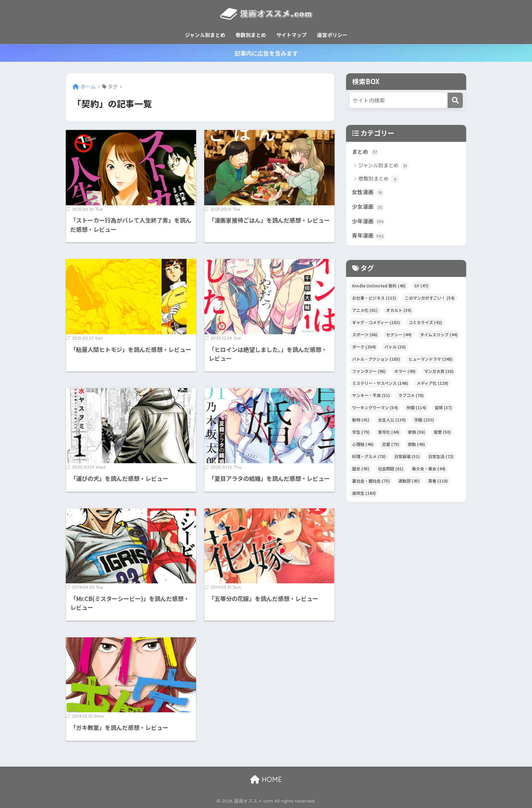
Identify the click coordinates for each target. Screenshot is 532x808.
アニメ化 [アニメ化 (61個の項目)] (365, 313)
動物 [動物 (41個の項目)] (361, 423)
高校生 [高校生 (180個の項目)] (364, 496)
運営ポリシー (332, 35)
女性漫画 (369, 193)
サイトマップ (291, 35)
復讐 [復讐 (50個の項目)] (442, 435)
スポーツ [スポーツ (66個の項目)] (365, 338)
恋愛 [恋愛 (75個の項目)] (391, 447)
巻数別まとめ (251, 35)
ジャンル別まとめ (205, 35)
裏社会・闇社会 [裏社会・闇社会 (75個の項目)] (371, 484)
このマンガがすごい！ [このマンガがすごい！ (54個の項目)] (430, 301)
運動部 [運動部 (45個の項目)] (409, 484)
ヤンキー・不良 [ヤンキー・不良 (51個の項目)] (371, 399)
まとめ (366, 152)
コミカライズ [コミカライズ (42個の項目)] (425, 326)
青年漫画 (369, 239)
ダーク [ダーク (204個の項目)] (364, 350)
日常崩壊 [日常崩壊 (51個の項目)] (407, 460)
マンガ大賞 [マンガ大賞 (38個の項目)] (439, 374)
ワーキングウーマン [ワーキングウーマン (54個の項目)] (375, 411)
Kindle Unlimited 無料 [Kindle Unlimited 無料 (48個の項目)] (379, 289)
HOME (266, 779)
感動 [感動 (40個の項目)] (416, 447)
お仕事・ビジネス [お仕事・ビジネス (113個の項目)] (374, 301)
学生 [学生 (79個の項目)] (361, 435)
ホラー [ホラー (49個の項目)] (405, 374)
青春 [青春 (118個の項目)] (438, 484)
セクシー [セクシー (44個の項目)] (399, 338)
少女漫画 (369, 209)
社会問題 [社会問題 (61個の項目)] (391, 472)
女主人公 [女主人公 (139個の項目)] (392, 423)
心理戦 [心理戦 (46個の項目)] (363, 447)
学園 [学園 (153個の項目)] (424, 423)
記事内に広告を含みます (266, 53)
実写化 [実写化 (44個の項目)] (389, 435)
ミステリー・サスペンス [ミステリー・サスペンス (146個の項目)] (380, 386)
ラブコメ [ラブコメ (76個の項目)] (411, 399)
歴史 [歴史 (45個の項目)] (361, 472)
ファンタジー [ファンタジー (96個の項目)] (369, 374)
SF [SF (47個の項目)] (421, 289)
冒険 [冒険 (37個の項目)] (443, 411)
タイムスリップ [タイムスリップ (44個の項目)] (439, 338)
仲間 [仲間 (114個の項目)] (416, 411)
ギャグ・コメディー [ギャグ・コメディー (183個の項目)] (376, 326)
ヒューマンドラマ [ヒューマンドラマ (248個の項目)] (431, 362)
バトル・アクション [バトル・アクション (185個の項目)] (376, 362)
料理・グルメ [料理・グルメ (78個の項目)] (369, 460)
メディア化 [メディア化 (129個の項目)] (432, 386)
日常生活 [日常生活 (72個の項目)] (441, 460)
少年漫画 (369, 224)
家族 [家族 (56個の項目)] (416, 435)
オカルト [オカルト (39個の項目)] (399, 313)
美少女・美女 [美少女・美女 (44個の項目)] (429, 472)
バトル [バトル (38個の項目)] (395, 350)
